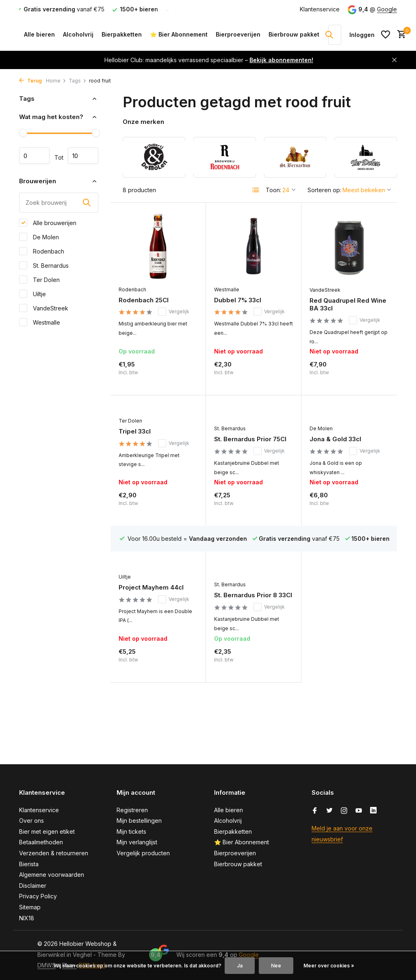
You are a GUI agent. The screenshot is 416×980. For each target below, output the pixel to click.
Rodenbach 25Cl (144, 300)
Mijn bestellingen (139, 821)
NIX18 (27, 918)
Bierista (29, 864)
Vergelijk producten (143, 853)
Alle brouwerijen (48, 223)
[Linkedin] (373, 811)
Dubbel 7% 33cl (238, 300)
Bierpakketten (122, 34)
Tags (78, 81)
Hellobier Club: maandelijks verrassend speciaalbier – (209, 60)
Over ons (31, 821)
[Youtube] (359, 811)
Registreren (132, 810)
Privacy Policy (38, 896)
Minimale (34, 156)
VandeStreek (44, 308)
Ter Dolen (39, 280)
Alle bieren (39, 34)
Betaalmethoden (41, 842)
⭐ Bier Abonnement (179, 34)
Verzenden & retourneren (54, 853)
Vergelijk (174, 312)
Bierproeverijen (238, 34)
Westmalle (40, 322)
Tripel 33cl (135, 431)
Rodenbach (42, 251)
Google (387, 9)
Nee (276, 966)
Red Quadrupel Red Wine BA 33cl (348, 305)
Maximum (83, 156)
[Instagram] (344, 811)
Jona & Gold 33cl (335, 439)
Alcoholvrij (78, 34)
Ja (240, 966)
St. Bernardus (44, 265)
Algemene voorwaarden (52, 875)
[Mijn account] (362, 35)
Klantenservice (320, 9)
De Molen (39, 237)
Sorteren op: (324, 190)
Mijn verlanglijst (137, 842)
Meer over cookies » (329, 966)
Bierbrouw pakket (294, 34)
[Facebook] (315, 811)
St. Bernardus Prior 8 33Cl (253, 595)
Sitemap (30, 907)
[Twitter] (329, 811)
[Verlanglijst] (386, 35)
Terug (30, 81)
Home (56, 81)
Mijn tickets (131, 831)
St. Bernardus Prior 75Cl (250, 439)
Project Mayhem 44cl (151, 587)
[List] (256, 190)
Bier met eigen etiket (47, 831)
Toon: (273, 190)
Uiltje (32, 294)
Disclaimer (33, 886)
